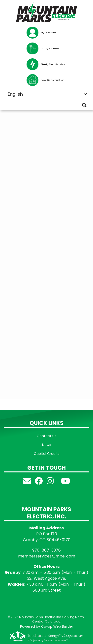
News (47, 445)
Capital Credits (47, 454)
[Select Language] (46, 94)
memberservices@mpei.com (47, 556)
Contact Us (46, 436)
